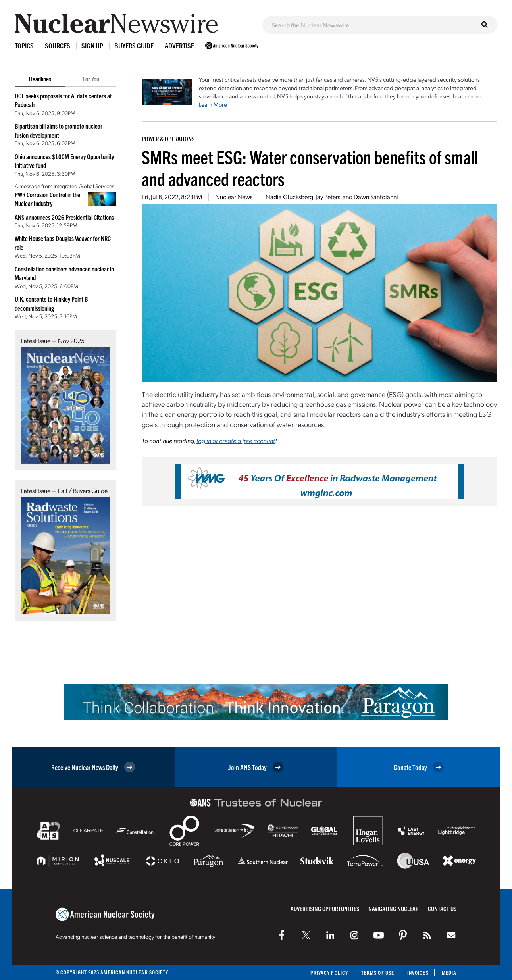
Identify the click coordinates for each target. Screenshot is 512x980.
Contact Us (442, 908)
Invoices (418, 973)
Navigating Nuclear (394, 908)
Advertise (179, 45)
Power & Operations (168, 139)
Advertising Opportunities (325, 908)
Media (449, 973)
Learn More (213, 104)
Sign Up (92, 45)
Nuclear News (234, 197)
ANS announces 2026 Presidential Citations (64, 217)
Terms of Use (378, 973)
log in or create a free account (236, 440)
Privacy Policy (329, 973)
